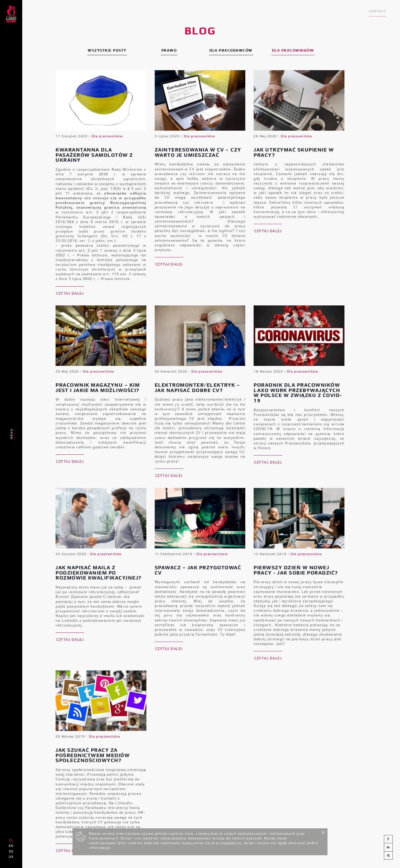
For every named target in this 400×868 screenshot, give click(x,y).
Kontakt (378, 11)
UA (11, 857)
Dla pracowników (293, 50)
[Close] (323, 832)
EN (11, 846)
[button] (388, 856)
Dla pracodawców (231, 50)
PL (11, 840)
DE (11, 851)
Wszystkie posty (107, 50)
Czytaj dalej (70, 293)
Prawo (169, 50)
